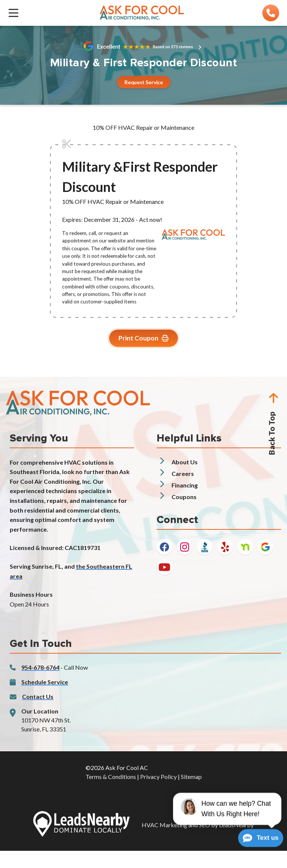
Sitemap (191, 777)
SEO (204, 825)
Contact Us (38, 696)
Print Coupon (143, 338)
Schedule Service (45, 682)
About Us (185, 462)
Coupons (184, 497)
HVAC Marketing (164, 825)
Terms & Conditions (111, 777)
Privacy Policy (158, 777)
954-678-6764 (40, 667)
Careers (183, 473)
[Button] (143, 82)
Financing (185, 485)
